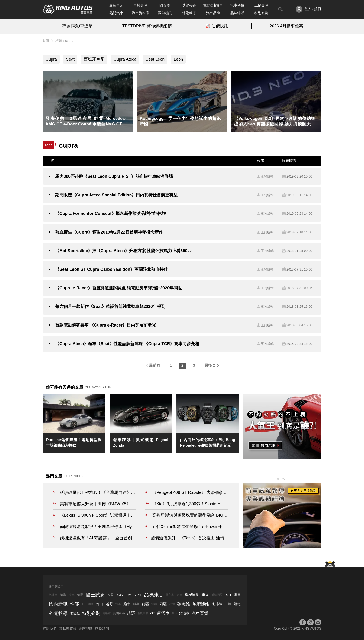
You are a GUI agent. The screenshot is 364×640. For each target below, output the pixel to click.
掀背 (174, 613)
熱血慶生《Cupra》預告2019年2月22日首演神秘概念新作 (109, 232)
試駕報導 (189, 5)
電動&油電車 (213, 5)
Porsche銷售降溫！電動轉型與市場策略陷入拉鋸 (74, 443)
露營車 (163, 613)
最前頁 (155, 365)
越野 (109, 604)
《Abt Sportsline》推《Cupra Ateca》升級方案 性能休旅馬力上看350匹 (123, 251)
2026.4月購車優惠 (287, 26)
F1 (84, 604)
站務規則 (102, 628)
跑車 (127, 604)
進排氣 (217, 604)
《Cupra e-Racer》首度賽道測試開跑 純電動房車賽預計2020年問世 (119, 288)
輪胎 (63, 595)
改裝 (110, 595)
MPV (138, 595)
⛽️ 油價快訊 (217, 26)
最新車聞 (116, 5)
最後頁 (210, 365)
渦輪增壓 (217, 595)
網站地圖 (86, 628)
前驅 (145, 604)
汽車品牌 (213, 13)
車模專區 (140, 5)
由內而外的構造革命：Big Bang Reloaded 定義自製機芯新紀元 (208, 443)
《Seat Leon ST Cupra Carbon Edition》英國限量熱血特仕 (112, 269)
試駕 (179, 595)
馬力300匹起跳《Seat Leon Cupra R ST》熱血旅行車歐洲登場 (114, 176)
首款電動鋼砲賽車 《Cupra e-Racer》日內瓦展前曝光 (106, 325)
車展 (205, 595)
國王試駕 (95, 595)
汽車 (118, 604)
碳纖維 (184, 604)
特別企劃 (261, 13)
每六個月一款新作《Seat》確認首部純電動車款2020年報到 (110, 307)
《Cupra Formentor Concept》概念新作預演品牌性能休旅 (110, 214)
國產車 (170, 595)
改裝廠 (75, 613)
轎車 (136, 604)
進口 (100, 604)
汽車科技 (237, 5)
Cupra (51, 59)
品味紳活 (237, 13)
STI (228, 595)
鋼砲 (237, 604)
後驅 (154, 604)
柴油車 (184, 613)
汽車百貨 (200, 613)
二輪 (228, 604)
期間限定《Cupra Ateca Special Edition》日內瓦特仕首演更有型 (116, 195)
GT (153, 613)
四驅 (163, 604)
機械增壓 (192, 595)
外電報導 (189, 13)
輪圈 (80, 595)
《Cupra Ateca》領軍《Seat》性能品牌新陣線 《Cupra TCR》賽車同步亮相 (127, 344)
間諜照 (165, 5)
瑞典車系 (143, 613)
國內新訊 (165, 13)
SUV (120, 595)
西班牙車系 (94, 59)
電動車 (107, 613)
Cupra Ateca (125, 59)
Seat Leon (155, 59)
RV (129, 595)
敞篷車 (53, 595)
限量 (237, 595)
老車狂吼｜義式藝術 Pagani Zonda (141, 443)
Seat (70, 59)
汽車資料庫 (141, 13)
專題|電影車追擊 (77, 26)
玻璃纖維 (201, 604)
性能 (75, 604)
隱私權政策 (68, 628)
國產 (91, 604)
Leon (178, 59)
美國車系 (119, 613)
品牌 (172, 604)
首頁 (46, 41)
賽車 (72, 595)
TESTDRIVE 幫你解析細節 (147, 26)
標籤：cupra (64, 41)
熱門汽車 (116, 13)
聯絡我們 (50, 628)
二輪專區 (261, 5)
